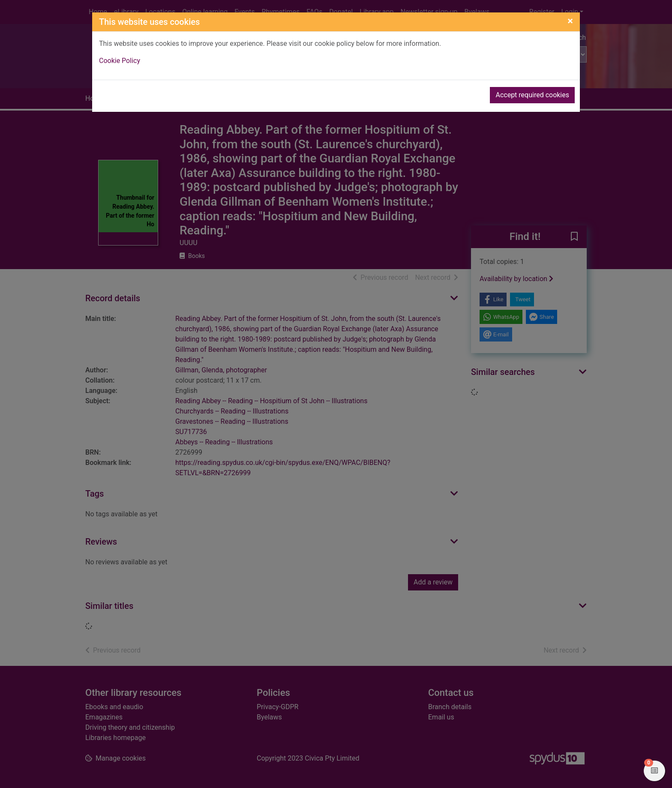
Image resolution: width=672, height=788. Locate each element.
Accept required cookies (532, 95)
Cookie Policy (120, 61)
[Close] (570, 21)
